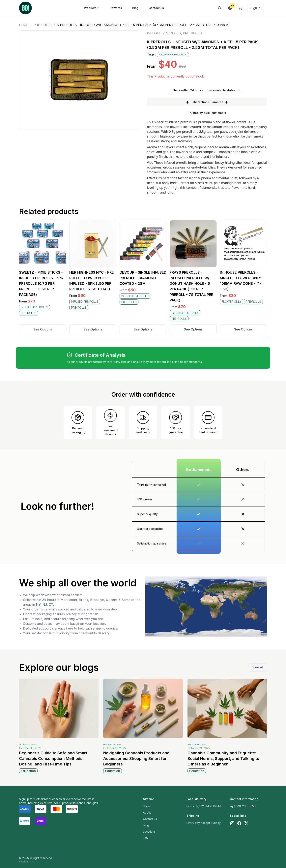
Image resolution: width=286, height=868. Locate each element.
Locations (149, 832)
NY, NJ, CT (44, 604)
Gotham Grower (28, 744)
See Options (43, 329)
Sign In (255, 8)
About (147, 812)
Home (147, 806)
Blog (146, 825)
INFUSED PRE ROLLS (164, 33)
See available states (223, 90)
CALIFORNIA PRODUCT (173, 55)
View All (258, 667)
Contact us (150, 819)
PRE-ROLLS (43, 25)
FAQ (146, 838)
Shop (24, 25)
